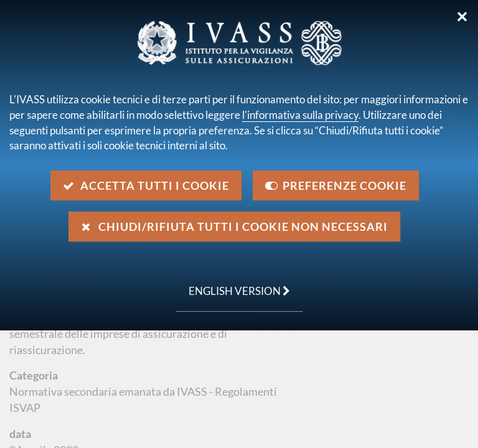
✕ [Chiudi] (462, 17)
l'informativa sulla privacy (300, 115)
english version (233, 284)
